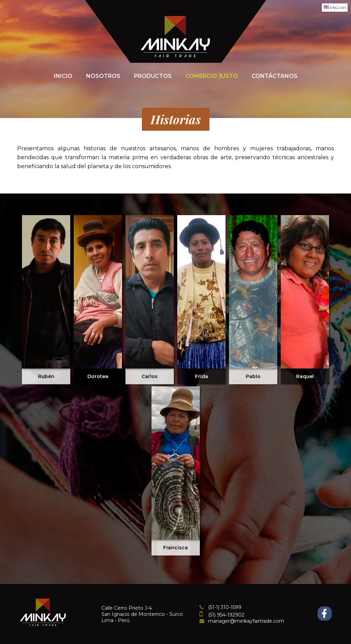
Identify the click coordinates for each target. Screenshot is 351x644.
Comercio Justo (212, 76)
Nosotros (103, 76)
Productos (153, 76)
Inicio (63, 76)
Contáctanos (275, 76)
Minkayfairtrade (175, 36)
